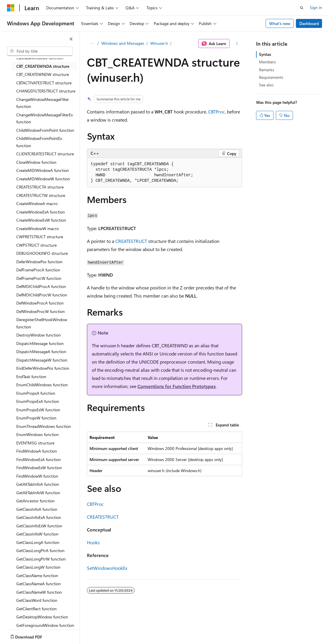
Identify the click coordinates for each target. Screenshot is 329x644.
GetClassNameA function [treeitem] (39, 584)
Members (267, 62)
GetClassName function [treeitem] (37, 575)
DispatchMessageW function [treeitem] (42, 360)
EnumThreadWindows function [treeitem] (44, 426)
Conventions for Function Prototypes (177, 386)
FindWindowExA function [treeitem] (39, 459)
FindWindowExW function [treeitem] (39, 468)
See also (266, 85)
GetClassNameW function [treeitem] (39, 592)
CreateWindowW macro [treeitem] (37, 228)
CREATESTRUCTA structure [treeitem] (40, 187)
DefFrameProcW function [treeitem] (39, 278)
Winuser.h (159, 43)
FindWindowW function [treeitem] (37, 476)
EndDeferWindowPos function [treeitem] (43, 368)
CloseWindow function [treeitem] (36, 162)
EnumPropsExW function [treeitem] (38, 410)
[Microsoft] (11, 8)
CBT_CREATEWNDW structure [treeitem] (43, 74)
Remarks (267, 70)
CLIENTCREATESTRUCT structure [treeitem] (45, 154)
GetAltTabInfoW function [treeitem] (38, 493)
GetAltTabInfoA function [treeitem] (38, 484)
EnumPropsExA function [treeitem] (38, 401)
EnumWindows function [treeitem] (37, 434)
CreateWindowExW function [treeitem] (41, 220)
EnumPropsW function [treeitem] (36, 418)
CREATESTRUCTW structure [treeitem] (41, 195)
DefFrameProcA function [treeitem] (38, 270)
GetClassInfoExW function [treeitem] (39, 526)
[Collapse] (71, 39)
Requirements (271, 77)
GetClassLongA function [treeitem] (38, 542)
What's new (280, 23)
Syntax (265, 54)
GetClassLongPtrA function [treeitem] (40, 550)
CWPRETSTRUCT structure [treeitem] (40, 237)
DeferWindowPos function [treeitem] (39, 262)
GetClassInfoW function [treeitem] (37, 534)
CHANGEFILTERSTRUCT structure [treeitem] (46, 91)
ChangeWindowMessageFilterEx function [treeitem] (44, 118)
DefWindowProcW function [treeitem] (41, 311)
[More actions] (237, 44)
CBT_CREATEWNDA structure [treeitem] (43, 66)
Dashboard (309, 23)
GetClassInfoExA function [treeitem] (39, 517)
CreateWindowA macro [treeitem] (37, 203)
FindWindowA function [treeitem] (37, 451)
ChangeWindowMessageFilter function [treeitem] (43, 103)
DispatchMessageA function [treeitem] (41, 352)
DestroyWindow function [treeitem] (39, 335)
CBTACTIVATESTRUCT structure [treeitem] (44, 83)
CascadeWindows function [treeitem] (40, 58)
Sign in (316, 7)
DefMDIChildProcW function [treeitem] (42, 295)
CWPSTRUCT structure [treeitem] (36, 245)
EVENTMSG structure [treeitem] (35, 443)
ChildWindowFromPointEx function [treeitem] (39, 142)
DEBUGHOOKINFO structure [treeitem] (42, 253)
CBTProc (217, 112)
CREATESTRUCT (131, 241)
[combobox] (40, 51)
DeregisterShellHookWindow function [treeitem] (42, 323)
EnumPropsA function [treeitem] (36, 393)
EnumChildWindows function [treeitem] (42, 385)
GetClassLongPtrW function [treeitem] (41, 559)
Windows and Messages (123, 43)
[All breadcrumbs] (92, 44)
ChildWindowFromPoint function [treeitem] (45, 130)
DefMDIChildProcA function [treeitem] (41, 286)
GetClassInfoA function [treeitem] (37, 509)
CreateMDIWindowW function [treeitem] (43, 179)
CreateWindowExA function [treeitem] (41, 212)
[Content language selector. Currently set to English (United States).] (34, 636)
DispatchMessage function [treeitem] (40, 343)
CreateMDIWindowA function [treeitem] (43, 170)
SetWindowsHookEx (107, 568)
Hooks (93, 542)
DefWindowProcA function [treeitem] (40, 303)
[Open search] (302, 8)
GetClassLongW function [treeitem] (38, 567)
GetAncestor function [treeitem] (35, 501)
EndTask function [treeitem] (31, 377)
